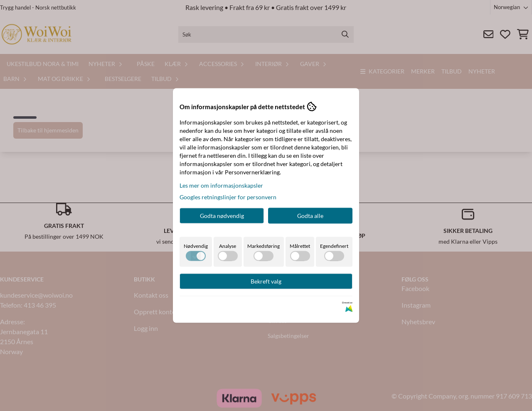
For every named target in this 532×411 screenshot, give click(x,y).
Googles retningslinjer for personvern (228, 197)
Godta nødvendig (222, 216)
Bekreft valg (266, 281)
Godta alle (310, 216)
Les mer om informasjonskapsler (221, 185)
